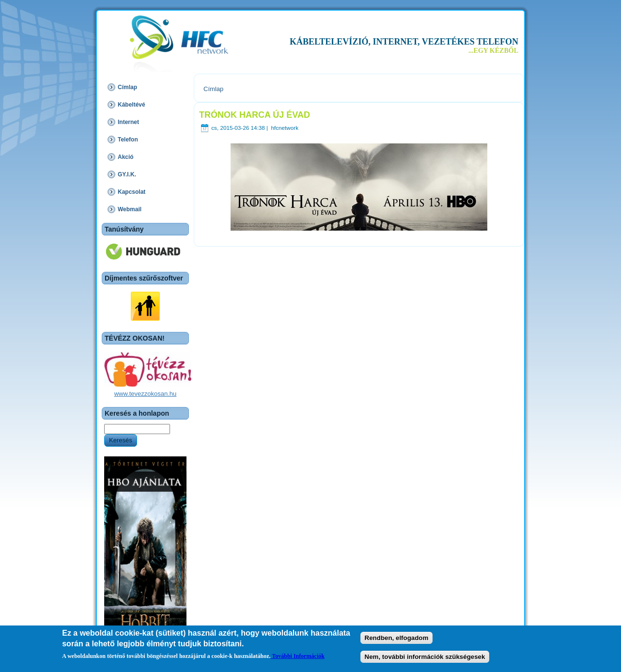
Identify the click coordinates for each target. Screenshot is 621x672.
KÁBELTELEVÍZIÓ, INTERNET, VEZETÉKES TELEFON (404, 42)
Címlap (213, 89)
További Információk (298, 657)
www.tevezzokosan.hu (146, 394)
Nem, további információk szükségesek (425, 658)
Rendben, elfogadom (397, 639)
